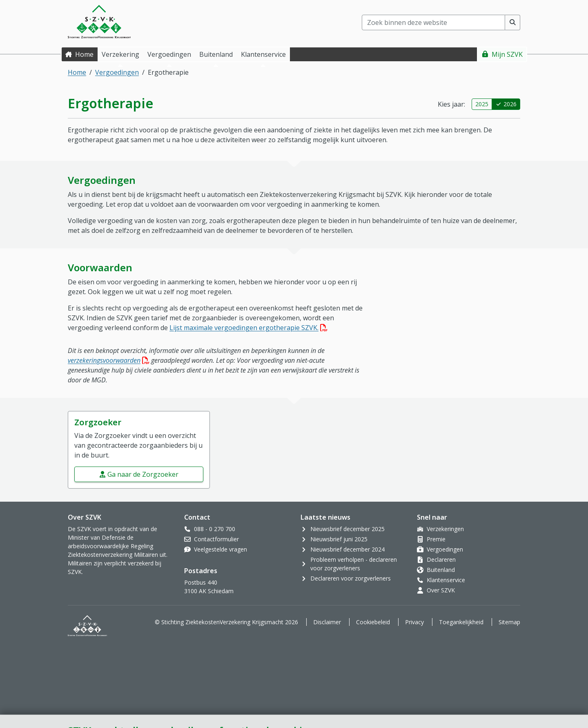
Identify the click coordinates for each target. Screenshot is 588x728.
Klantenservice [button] (263, 54)
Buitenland (441, 570)
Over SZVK (441, 590)
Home (84, 54)
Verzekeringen (445, 529)
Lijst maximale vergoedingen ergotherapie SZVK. (248, 328)
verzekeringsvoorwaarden (109, 360)
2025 (482, 104)
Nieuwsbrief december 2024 (347, 549)
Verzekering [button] (120, 54)
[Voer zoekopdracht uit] (513, 22)
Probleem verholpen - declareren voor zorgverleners (354, 564)
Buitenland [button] (216, 54)
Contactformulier (216, 539)
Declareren (441, 559)
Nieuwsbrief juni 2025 (339, 539)
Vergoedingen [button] (169, 54)
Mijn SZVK (507, 54)
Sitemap (509, 622)
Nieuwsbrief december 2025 (347, 529)
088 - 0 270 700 (215, 529)
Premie (436, 539)
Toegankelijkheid (461, 622)
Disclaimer (327, 622)
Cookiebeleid (373, 622)
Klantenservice (446, 580)
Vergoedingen (117, 72)
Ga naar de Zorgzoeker (143, 474)
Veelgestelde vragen (220, 549)
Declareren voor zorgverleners (351, 578)
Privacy (414, 622)
